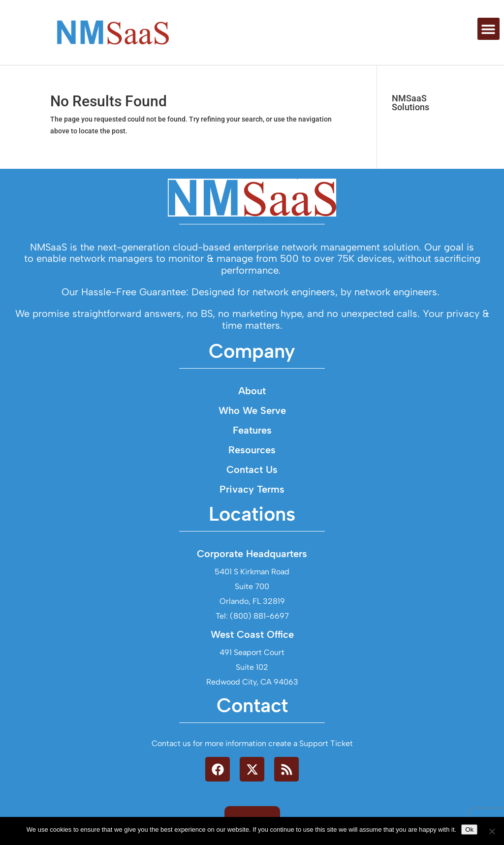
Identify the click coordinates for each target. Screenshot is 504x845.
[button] (488, 29)
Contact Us (252, 469)
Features (252, 430)
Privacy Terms (252, 489)
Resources (252, 450)
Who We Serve (252, 410)
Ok (469, 829)
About (252, 391)
